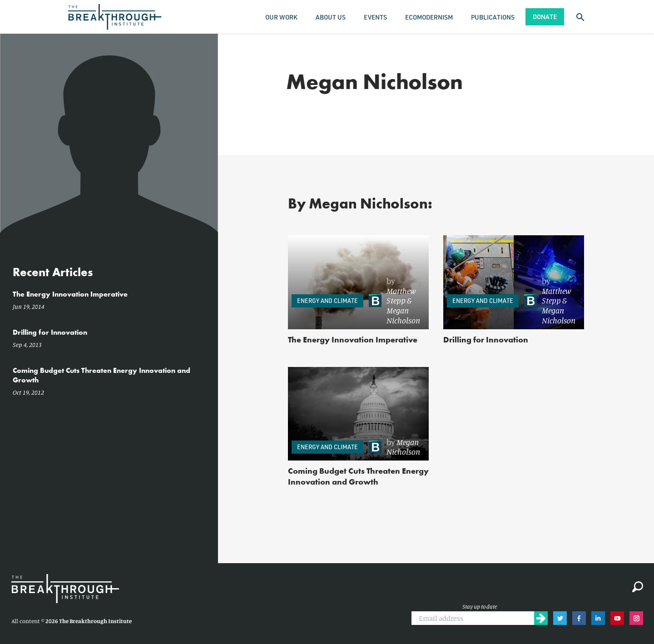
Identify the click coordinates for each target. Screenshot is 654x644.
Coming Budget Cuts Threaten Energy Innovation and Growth (358, 476)
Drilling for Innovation (486, 339)
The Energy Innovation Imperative (353, 339)
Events (375, 17)
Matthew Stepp (401, 296)
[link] (394, 301)
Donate (545, 17)
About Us (331, 17)
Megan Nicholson (403, 315)
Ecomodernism (429, 17)
